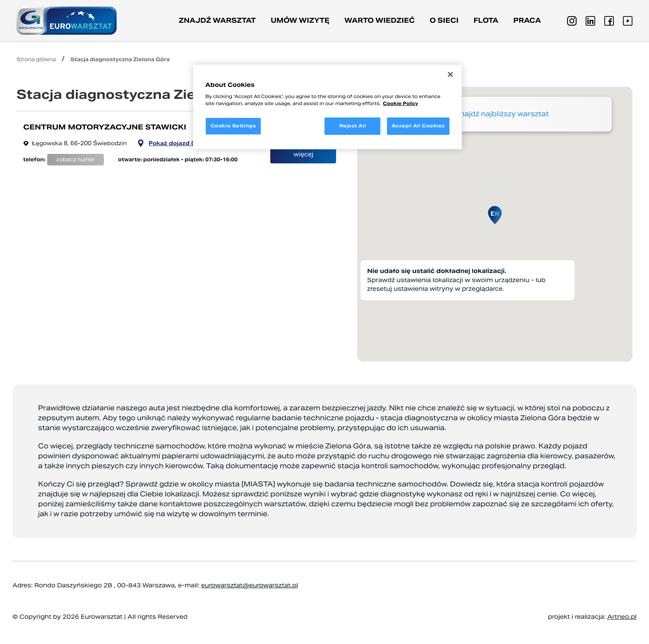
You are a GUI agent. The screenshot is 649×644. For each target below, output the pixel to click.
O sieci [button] (444, 20)
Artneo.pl (622, 617)
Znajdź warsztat (217, 20)
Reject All (353, 126)
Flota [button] (486, 20)
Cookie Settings (233, 126)
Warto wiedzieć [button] (380, 20)
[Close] (450, 74)
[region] (327, 107)
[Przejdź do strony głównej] (67, 21)
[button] (495, 215)
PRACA (527, 20)
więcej (303, 154)
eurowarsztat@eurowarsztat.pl (250, 585)
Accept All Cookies (418, 126)
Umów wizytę (300, 20)
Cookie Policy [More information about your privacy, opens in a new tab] (400, 103)
